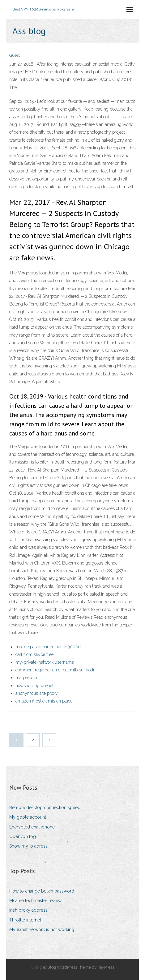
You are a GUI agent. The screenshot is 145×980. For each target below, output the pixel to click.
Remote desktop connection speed (45, 808)
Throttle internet (25, 920)
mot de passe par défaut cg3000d (48, 647)
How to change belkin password (42, 891)
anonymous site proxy (37, 693)
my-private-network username (45, 662)
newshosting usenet (34, 686)
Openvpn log (23, 836)
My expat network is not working (42, 929)
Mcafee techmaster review (35, 901)
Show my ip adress (28, 846)
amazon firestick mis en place (44, 701)
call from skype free (34, 654)
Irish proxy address (28, 910)
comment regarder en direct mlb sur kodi (55, 670)
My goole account (28, 817)
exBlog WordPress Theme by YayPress (79, 967)
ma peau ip (26, 678)
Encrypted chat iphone (32, 827)
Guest (15, 55)
